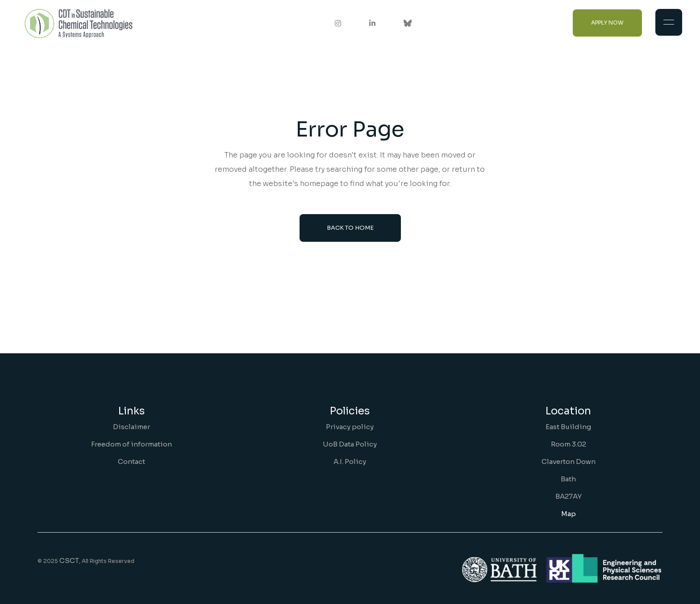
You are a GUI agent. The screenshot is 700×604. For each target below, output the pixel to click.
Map (569, 514)
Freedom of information (131, 444)
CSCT (69, 561)
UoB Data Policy (350, 444)
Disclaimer (131, 427)
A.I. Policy (350, 461)
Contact (131, 461)
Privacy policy (350, 427)
